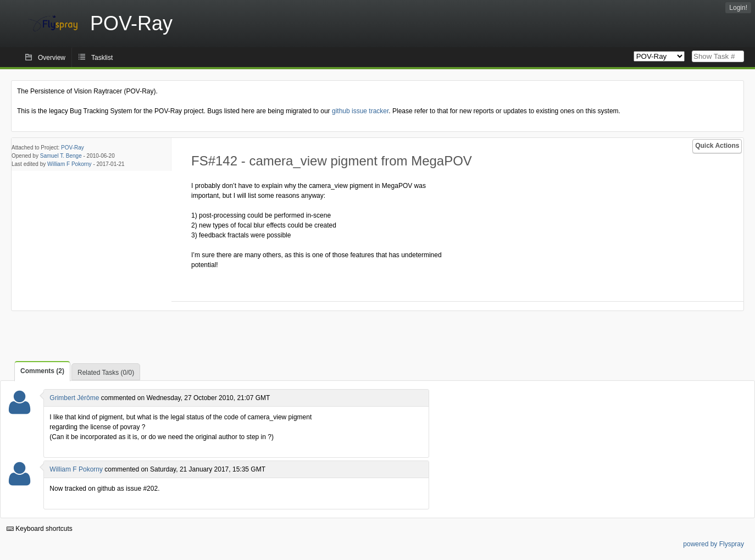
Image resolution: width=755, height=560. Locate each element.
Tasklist (102, 58)
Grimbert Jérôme (74, 398)
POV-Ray (73, 148)
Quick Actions (717, 146)
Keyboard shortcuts (40, 529)
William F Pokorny (70, 164)
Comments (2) (42, 371)
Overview (52, 58)
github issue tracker (360, 111)
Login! (738, 8)
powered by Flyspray (714, 544)
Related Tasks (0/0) (106, 373)
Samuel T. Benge (61, 156)
